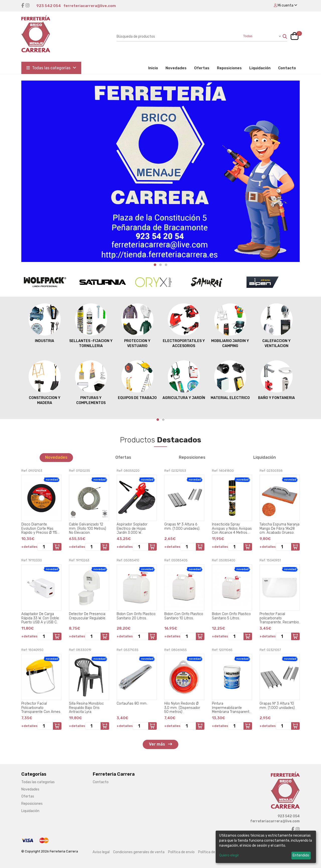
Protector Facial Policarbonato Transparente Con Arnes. (41, 708)
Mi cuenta (286, 5)
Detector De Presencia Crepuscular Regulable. (88, 616)
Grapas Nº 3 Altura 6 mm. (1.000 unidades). (182, 526)
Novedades (176, 68)
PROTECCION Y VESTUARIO (137, 325)
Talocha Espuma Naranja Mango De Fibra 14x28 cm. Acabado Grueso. (279, 528)
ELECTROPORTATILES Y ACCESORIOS (184, 325)
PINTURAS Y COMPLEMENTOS (91, 382)
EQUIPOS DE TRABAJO (137, 380)
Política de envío (181, 852)
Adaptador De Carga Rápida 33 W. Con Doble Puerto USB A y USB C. (40, 618)
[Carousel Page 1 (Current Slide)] (155, 265)
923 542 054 (49, 6)
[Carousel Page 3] (166, 265)
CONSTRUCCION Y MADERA (45, 382)
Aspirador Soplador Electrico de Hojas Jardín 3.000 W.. (132, 528)
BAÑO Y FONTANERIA (276, 380)
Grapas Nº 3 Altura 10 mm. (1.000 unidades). (277, 706)
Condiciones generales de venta (139, 852)
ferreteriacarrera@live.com (90, 6)
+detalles (29, 547)
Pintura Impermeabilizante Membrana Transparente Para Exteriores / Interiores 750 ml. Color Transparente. (232, 708)
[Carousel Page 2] (160, 265)
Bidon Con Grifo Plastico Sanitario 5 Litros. (231, 616)
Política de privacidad (215, 852)
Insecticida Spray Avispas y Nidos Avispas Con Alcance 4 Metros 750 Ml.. (232, 528)
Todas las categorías (51, 68)
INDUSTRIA (45, 323)
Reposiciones (229, 68)
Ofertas (202, 68)
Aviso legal (101, 852)
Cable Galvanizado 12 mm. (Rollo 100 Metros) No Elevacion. (88, 528)
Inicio (155, 68)
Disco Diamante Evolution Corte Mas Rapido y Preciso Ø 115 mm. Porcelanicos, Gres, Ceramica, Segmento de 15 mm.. (41, 528)
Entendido (301, 855)
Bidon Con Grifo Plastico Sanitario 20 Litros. (136, 616)
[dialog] (266, 847)
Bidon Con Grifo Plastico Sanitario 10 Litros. (184, 616)
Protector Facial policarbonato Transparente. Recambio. (280, 618)
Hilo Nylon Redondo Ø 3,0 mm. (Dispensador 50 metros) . (182, 708)
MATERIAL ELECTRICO (230, 380)
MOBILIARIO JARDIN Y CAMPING (230, 325)
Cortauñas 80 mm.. (132, 704)
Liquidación (260, 68)
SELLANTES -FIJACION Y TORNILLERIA (91, 325)
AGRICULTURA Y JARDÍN (184, 380)
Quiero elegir (229, 855)
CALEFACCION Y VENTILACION (277, 325)
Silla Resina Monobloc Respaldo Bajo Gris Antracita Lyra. (86, 708)
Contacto (287, 68)
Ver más (160, 744)
